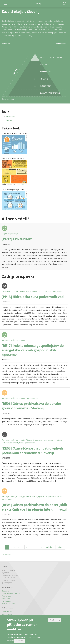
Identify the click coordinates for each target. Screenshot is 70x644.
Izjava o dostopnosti (8, 603)
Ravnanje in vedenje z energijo (13, 340)
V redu (52, 620)
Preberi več (6, 44)
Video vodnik (61, 44)
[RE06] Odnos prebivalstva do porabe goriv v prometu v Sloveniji (31, 406)
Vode (49, 291)
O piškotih (20, 641)
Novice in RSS (6, 598)
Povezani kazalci (7, 612)
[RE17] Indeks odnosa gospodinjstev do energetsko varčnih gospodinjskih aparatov (33, 350)
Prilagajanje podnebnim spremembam (16, 291)
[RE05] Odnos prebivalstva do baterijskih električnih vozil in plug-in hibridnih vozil (34, 507)
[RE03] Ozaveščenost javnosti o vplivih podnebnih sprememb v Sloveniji (32, 451)
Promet (29, 398)
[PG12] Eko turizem (17, 239)
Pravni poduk (6, 601)
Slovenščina (11, 117)
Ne (59, 620)
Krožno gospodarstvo (27, 443)
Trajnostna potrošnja (10, 234)
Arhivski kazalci (7, 614)
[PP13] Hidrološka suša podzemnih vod (33, 297)
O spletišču (5, 591)
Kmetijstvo (43, 291)
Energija (35, 291)
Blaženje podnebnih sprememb (44, 496)
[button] (35, 144)
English (9, 120)
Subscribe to (6, 555)
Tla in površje (57, 291)
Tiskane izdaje (6, 596)
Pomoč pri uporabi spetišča (11, 593)
